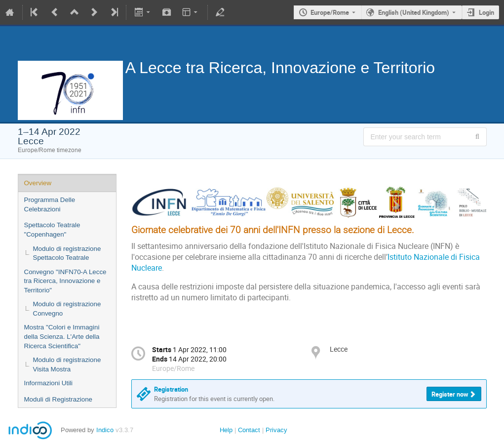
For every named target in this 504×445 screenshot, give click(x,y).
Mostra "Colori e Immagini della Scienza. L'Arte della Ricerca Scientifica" (62, 336)
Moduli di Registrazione (58, 399)
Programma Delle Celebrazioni (50, 204)
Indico (105, 430)
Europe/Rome (330, 12)
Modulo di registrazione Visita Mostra (67, 364)
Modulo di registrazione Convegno (67, 309)
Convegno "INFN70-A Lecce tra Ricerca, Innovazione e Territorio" (65, 281)
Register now (450, 394)
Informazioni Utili (49, 383)
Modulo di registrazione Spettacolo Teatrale (67, 253)
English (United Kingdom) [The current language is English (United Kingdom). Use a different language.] (414, 12)
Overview (38, 183)
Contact (249, 430)
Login (486, 12)
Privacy (276, 430)
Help (226, 430)
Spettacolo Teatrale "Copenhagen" (52, 230)
